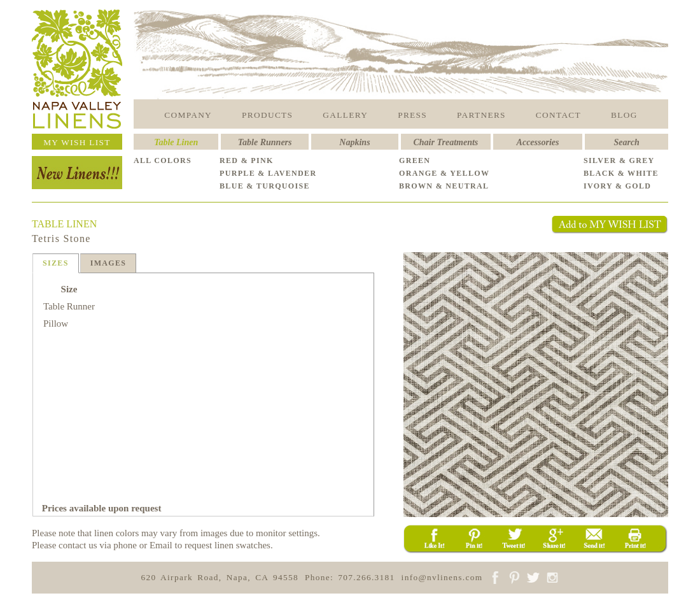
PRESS (412, 115)
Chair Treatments (446, 142)
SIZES (56, 263)
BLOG (624, 115)
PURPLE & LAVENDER (268, 173)
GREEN (415, 160)
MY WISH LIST (77, 142)
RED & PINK (247, 160)
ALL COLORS (163, 160)
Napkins (354, 142)
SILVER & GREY (619, 160)
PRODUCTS (267, 115)
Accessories (538, 142)
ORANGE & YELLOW (444, 173)
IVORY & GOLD (617, 186)
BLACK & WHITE (621, 173)
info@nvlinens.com (442, 577)
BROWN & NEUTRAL (444, 186)
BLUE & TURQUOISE (265, 186)
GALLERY (345, 115)
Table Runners (265, 142)
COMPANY (188, 115)
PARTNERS (481, 115)
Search (626, 142)
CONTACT (558, 115)
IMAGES (108, 263)
